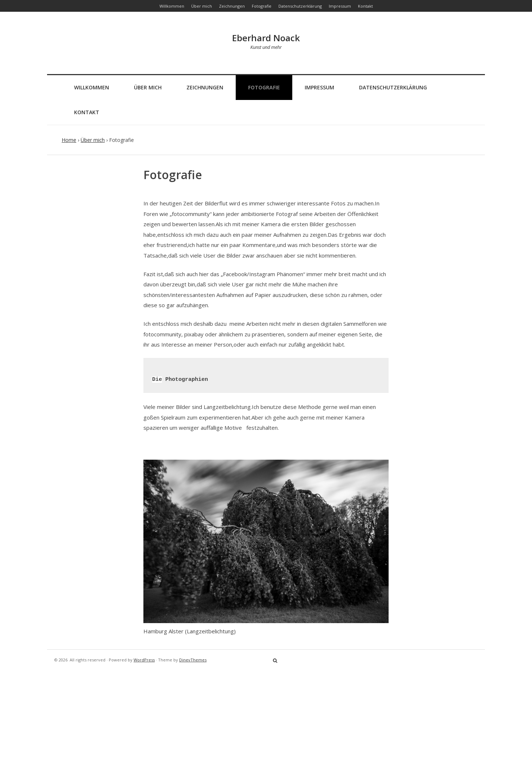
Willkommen (92, 87)
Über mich (148, 87)
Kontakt (87, 112)
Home (69, 140)
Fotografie (264, 87)
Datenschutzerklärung (393, 87)
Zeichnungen (205, 87)
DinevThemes (193, 660)
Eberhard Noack (266, 38)
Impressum (319, 87)
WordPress (144, 660)
